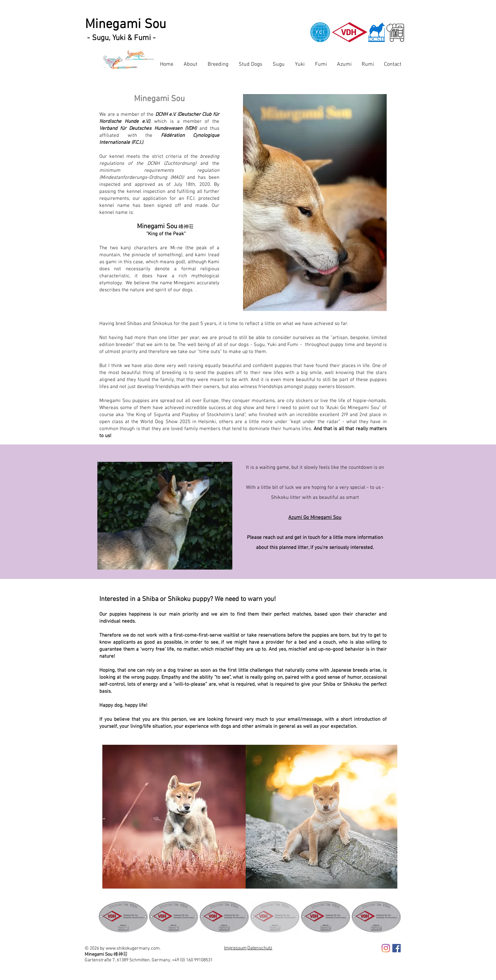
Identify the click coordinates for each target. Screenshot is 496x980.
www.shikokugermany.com (133, 948)
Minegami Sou (125, 25)
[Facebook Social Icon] (396, 948)
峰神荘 (121, 954)
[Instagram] (386, 948)
